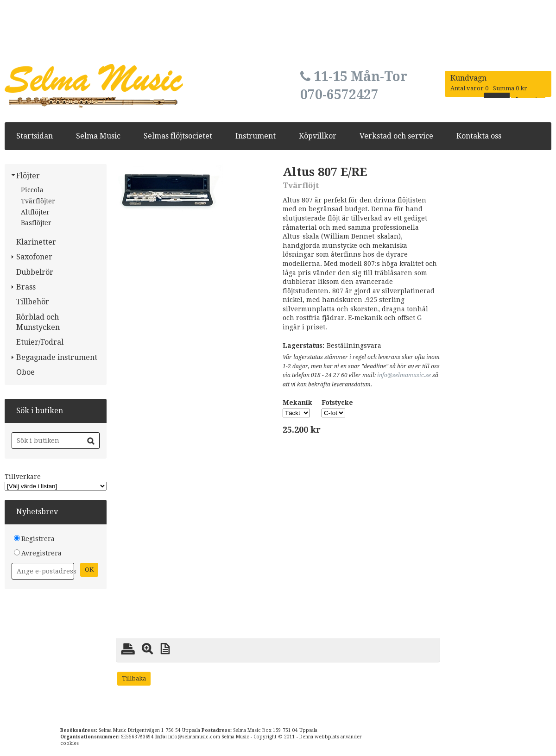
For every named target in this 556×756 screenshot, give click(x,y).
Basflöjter (36, 223)
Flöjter (28, 176)
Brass (26, 287)
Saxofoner (34, 257)
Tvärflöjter (38, 201)
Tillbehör (33, 302)
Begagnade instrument (57, 357)
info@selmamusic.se (404, 375)
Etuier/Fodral (40, 342)
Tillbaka (134, 678)
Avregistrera (41, 553)
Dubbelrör (35, 272)
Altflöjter (35, 212)
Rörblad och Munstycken (38, 322)
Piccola (32, 190)
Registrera (38, 539)
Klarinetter (36, 242)
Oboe (25, 372)
